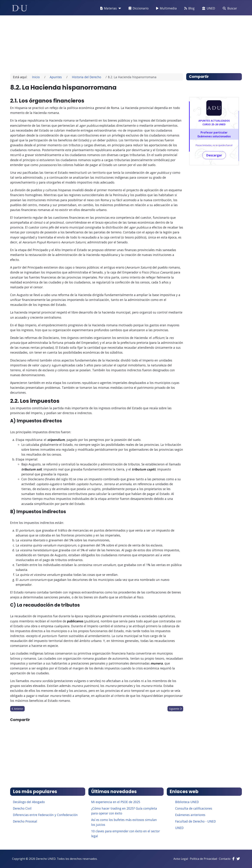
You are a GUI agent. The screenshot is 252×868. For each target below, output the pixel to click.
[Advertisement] (118, 43)
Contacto (225, 859)
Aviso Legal (181, 859)
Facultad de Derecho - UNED (195, 821)
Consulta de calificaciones (194, 808)
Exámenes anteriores (190, 815)
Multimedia (166, 8)
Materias (108, 8)
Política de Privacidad (203, 859)
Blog (189, 8)
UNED (208, 8)
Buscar (229, 8)
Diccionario (138, 8)
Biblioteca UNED (187, 802)
